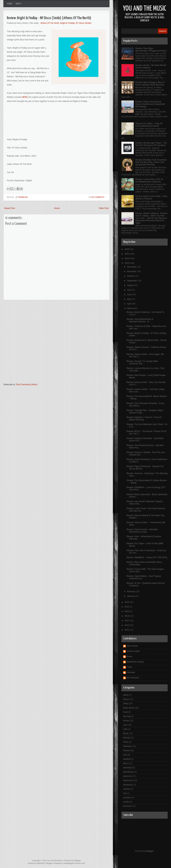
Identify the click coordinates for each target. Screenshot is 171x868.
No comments (98, 197)
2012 (127, 625)
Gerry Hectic (132, 646)
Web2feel (41, 863)
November (132, 271)
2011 (127, 630)
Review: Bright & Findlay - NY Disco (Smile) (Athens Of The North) (49, 18)
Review (126, 751)
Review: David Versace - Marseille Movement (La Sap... (142, 531)
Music (126, 733)
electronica (128, 780)
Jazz (125, 725)
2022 (127, 602)
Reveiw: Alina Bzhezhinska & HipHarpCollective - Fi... (140, 320)
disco (126, 763)
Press (126, 742)
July (129, 290)
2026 (127, 249)
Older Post (104, 208)
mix (125, 793)
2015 (127, 611)
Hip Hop (127, 716)
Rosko (129, 657)
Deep (126, 704)
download (127, 768)
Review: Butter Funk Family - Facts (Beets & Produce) (151, 197)
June (130, 295)
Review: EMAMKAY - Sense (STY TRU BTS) (147, 558)
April (129, 304)
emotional (128, 785)
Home (10, 4)
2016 (127, 607)
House (126, 721)
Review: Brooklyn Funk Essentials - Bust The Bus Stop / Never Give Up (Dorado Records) (152, 162)
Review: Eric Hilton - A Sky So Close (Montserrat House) (149, 125)
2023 (127, 263)
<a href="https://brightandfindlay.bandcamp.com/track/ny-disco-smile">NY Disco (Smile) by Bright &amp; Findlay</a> (56, 122)
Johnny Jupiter (133, 651)
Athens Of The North (50, 23)
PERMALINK (23, 197)
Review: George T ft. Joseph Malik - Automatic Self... (143, 362)
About (18, 4)
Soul (125, 755)
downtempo (128, 772)
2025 (127, 254)
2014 (127, 616)
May (129, 299)
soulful (126, 802)
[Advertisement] (40, 343)
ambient (127, 759)
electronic (127, 776)
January (131, 596)
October (131, 276)
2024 (127, 259)
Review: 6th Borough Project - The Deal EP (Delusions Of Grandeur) (151, 144)
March (130, 308)
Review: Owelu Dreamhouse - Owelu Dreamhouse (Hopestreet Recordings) (150, 104)
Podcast (127, 738)
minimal (127, 789)
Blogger (150, 851)
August (131, 285)
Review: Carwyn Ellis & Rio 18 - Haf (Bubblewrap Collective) (150, 181)
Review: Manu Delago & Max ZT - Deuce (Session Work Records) (151, 84)
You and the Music (145, 9)
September (132, 281)
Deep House (129, 708)
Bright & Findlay (67, 23)
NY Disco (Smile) (84, 23)
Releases (127, 746)
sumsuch (127, 806)
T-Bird (129, 667)
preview (127, 798)
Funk (125, 712)
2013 (127, 621)
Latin (125, 729)
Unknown (131, 672)
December (132, 267)
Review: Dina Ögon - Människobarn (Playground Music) (151, 50)
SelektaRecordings (135, 662)
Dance (126, 699)
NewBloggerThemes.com (74, 863)
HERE (25, 97)
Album (126, 695)
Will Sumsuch (133, 678)
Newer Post (10, 208)
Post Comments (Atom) (27, 385)
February (131, 592)
